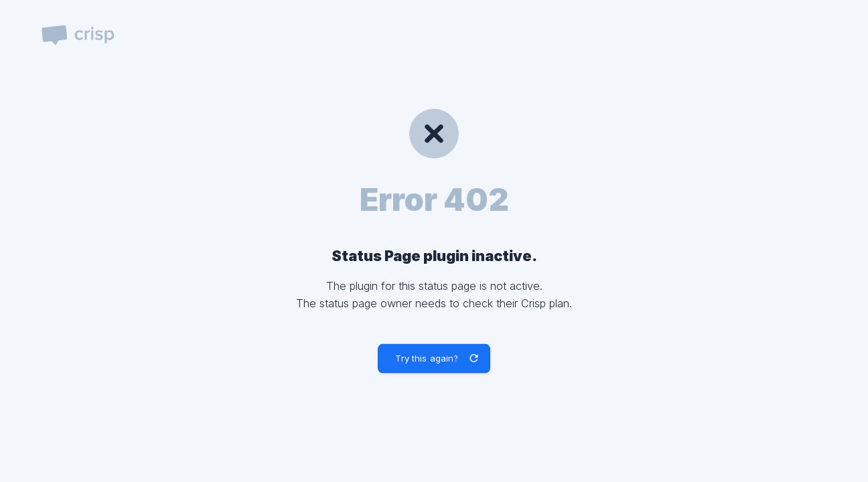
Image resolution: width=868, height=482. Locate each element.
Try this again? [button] (427, 358)
